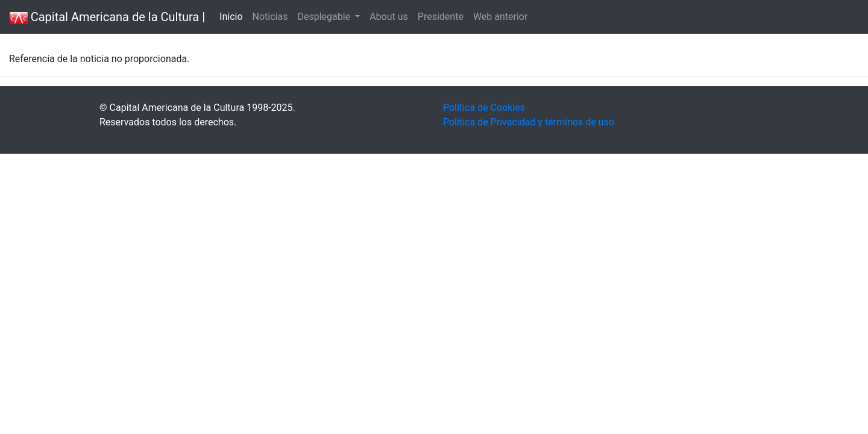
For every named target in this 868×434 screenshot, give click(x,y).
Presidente (441, 17)
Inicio (231, 17)
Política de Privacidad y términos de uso (529, 122)
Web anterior (501, 17)
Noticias (270, 17)
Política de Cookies (484, 108)
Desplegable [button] (325, 17)
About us (389, 17)
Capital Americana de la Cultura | (107, 17)
